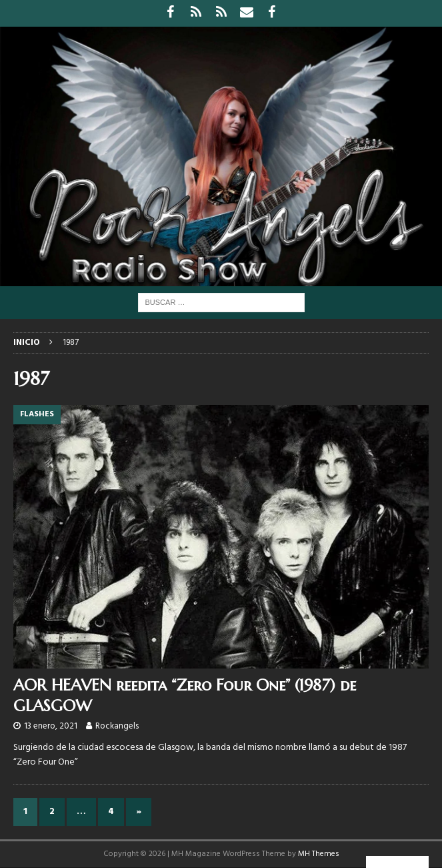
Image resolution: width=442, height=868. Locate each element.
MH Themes (319, 854)
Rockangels (117, 726)
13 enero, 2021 (51, 726)
